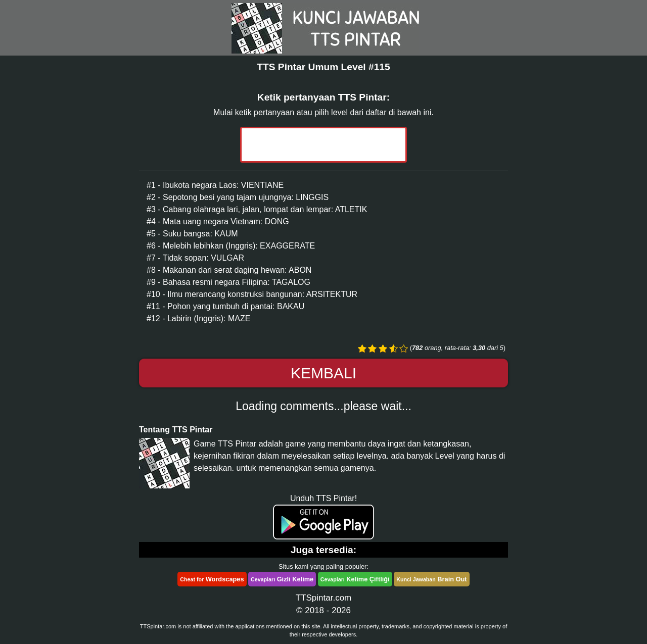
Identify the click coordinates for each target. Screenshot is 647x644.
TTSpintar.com (324, 598)
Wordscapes (212, 579)
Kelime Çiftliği (355, 579)
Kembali (323, 373)
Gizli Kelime (282, 579)
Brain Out (431, 579)
